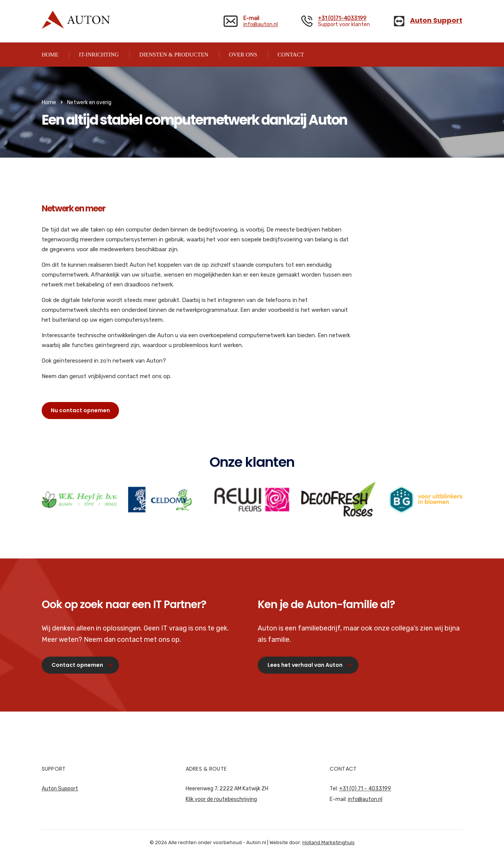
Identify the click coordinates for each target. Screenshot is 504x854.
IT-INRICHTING (99, 55)
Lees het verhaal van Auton (310, 665)
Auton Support (60, 789)
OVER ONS (243, 55)
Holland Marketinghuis (329, 842)
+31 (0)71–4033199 (342, 18)
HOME (50, 55)
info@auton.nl (261, 24)
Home (49, 102)
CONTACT (291, 55)
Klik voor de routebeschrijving (221, 799)
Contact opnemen (82, 665)
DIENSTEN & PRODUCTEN (174, 55)
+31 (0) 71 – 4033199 (365, 789)
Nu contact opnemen (80, 410)
